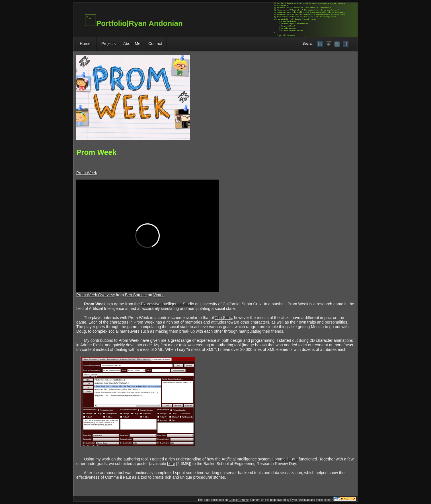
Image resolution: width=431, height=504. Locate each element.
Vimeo (159, 295)
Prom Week (87, 173)
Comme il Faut (285, 459)
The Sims (223, 318)
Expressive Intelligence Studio (168, 304)
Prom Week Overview (96, 295)
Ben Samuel (136, 295)
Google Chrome (239, 500)
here (171, 464)
